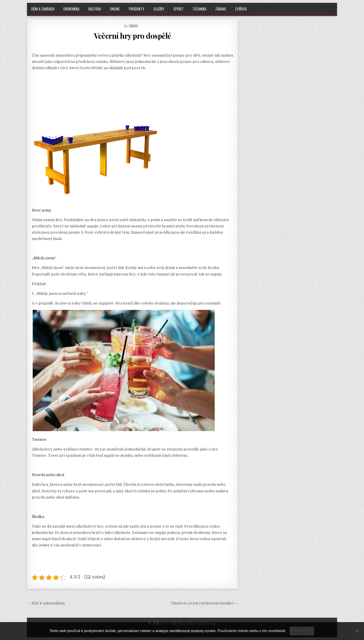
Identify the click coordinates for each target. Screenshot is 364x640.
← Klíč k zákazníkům (46, 603)
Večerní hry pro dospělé (133, 36)
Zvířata (241, 9)
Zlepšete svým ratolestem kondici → (204, 603)
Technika (199, 9)
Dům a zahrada (43, 9)
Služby (159, 9)
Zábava (221, 9)
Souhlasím (302, 631)
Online (115, 9)
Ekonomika (71, 9)
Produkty (137, 9)
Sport (178, 9)
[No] (357, 631)
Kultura (95, 9)
